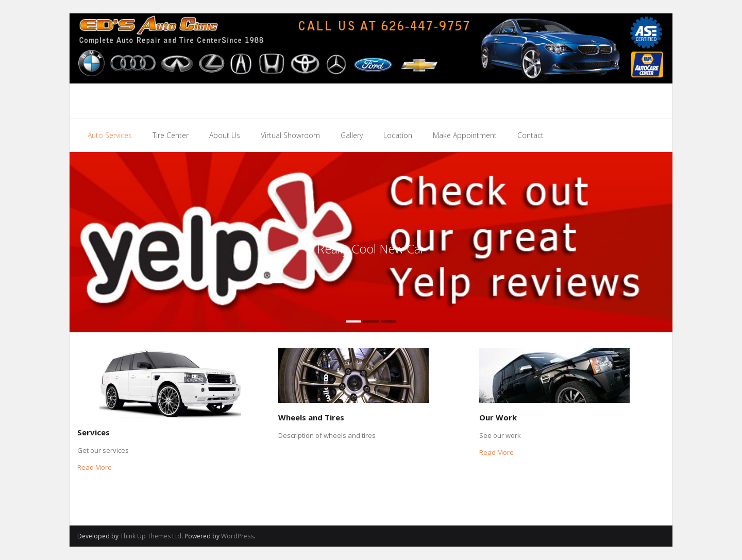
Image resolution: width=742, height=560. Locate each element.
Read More (95, 467)
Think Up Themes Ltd (151, 536)
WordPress (237, 536)
